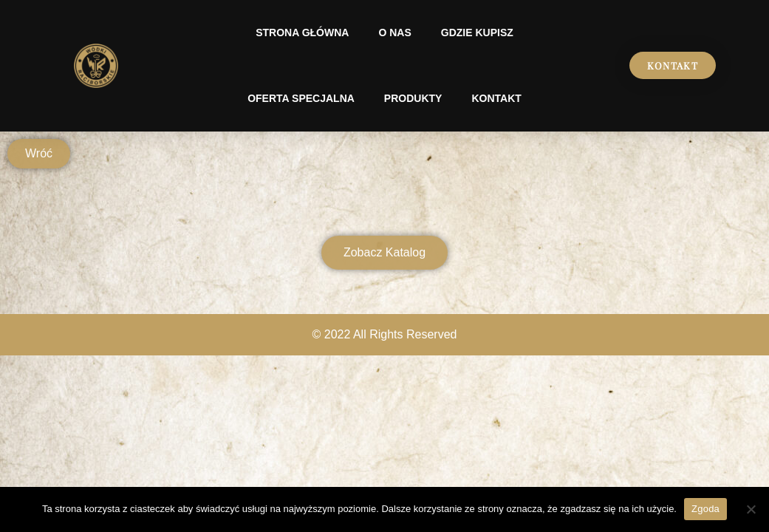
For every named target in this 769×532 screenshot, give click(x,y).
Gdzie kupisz (477, 33)
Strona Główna (302, 33)
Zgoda (705, 509)
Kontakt (496, 98)
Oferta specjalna (301, 98)
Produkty (413, 98)
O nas (394, 33)
